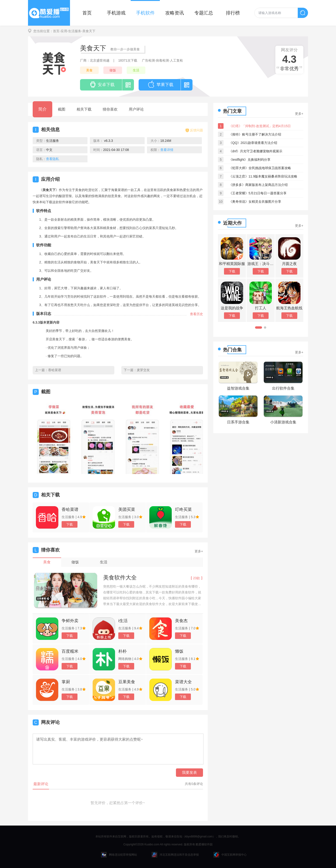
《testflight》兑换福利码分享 (250, 160)
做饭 (113, 70)
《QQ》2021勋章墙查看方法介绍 (253, 143)
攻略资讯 (175, 13)
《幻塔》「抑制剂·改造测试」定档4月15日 (260, 126)
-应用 (63, 31)
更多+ (199, 551)
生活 (136, 70)
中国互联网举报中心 (230, 855)
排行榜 (233, 13)
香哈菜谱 (55, 370)
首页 (87, 13)
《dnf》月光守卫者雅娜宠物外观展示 (256, 151)
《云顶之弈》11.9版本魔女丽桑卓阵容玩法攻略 (263, 176)
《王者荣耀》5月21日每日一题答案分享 (258, 193)
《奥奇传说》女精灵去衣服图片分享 (255, 202)
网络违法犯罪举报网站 (119, 855)
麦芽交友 (143, 370)
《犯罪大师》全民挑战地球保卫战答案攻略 (260, 168)
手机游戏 (116, 13)
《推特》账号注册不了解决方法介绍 (255, 134)
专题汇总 (204, 13)
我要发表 (189, 772)
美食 (89, 70)
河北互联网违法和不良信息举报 (175, 855)
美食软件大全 (120, 577)
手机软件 (145, 13)
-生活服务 (74, 31)
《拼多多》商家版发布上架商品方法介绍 (258, 185)
